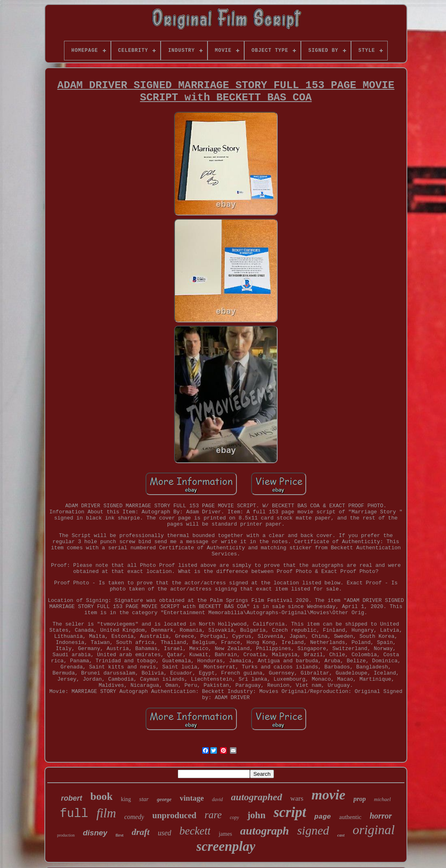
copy (235, 817)
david (217, 799)
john (256, 815)
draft (141, 832)
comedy (134, 817)
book (102, 796)
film (106, 813)
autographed (257, 797)
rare (213, 815)
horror (381, 816)
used (164, 833)
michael (382, 799)
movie (328, 795)
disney (95, 833)
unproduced (174, 815)
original (374, 830)
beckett (195, 831)
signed (313, 830)
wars (297, 798)
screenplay (226, 846)
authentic (350, 817)
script (290, 812)
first (119, 835)
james (225, 834)
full (74, 814)
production (66, 835)
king (126, 799)
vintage (192, 798)
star (144, 799)
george (164, 799)
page (323, 817)
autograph (265, 831)
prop (360, 799)
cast (341, 835)
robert (72, 798)
